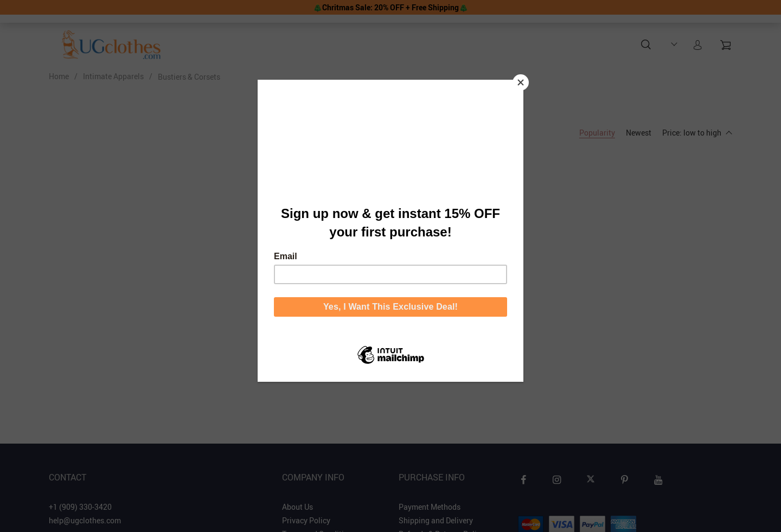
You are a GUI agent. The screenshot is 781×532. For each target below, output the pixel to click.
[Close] (521, 82)
